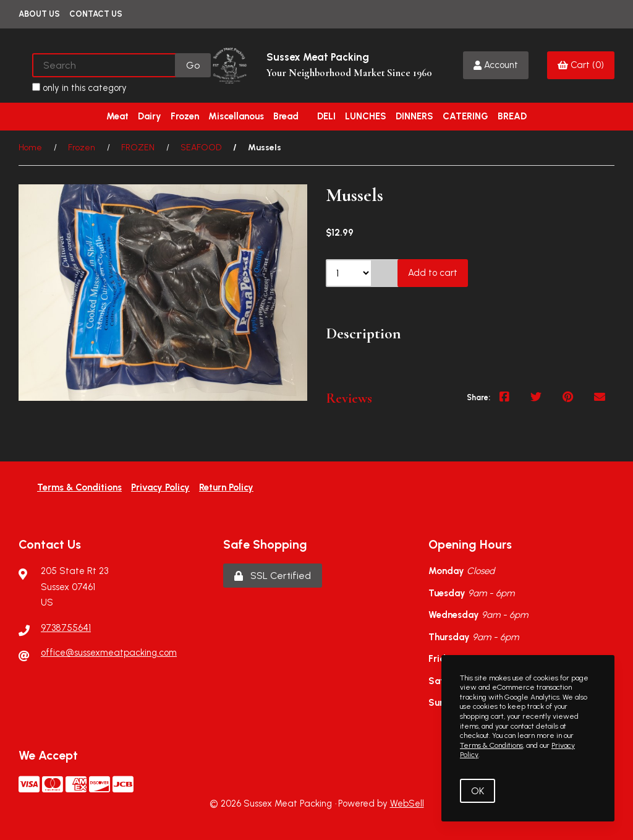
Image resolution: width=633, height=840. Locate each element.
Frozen (185, 116)
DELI (326, 116)
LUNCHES (366, 116)
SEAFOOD (201, 148)
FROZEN (138, 148)
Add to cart (433, 273)
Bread (286, 116)
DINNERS (414, 116)
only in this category (79, 88)
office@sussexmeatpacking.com (109, 653)
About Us (39, 14)
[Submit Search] (193, 65)
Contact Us (96, 14)
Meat (117, 116)
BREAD (512, 116)
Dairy (150, 116)
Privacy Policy (160, 487)
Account (496, 65)
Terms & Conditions (79, 487)
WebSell (407, 804)
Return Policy (226, 487)
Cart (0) (581, 65)
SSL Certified (273, 576)
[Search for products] (104, 65)
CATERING (465, 116)
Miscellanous (236, 116)
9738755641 (66, 628)
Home (30, 148)
